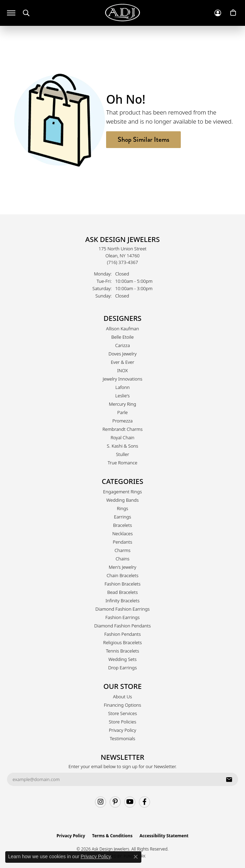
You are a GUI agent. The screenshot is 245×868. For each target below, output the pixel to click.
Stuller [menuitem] (122, 454)
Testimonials (123, 738)
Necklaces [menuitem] (123, 534)
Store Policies (122, 722)
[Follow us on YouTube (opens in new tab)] (130, 802)
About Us (122, 697)
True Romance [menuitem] (123, 463)
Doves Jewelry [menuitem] (123, 354)
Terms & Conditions (112, 836)
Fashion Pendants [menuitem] (123, 634)
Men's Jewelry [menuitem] (123, 567)
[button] (26, 13)
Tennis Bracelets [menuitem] (122, 651)
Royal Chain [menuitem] (122, 437)
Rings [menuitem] (122, 508)
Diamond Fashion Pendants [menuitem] (122, 626)
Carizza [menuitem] (122, 345)
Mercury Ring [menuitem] (122, 404)
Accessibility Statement (164, 836)
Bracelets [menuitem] (122, 525)
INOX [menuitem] (122, 370)
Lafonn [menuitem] (123, 387)
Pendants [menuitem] (122, 542)
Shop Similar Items (143, 139)
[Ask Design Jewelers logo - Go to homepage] (122, 13)
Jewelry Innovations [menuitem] (122, 379)
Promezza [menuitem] (122, 421)
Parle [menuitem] (122, 412)
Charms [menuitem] (122, 550)
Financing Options (123, 705)
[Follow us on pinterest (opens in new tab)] (115, 802)
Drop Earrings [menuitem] (122, 668)
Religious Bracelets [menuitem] (123, 642)
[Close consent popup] (136, 857)
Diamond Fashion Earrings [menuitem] (122, 609)
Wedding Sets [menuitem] (123, 659)
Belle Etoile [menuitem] (122, 337)
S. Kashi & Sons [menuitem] (122, 446)
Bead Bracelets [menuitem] (122, 592)
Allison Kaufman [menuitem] (123, 329)
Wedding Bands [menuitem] (123, 500)
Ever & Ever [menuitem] (122, 362)
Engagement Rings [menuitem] (122, 492)
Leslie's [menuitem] (122, 396)
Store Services (123, 713)
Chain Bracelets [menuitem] (122, 575)
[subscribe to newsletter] (229, 779)
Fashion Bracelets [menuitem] (122, 584)
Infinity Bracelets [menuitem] (122, 601)
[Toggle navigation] (11, 13)
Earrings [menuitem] (122, 517)
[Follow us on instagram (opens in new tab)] (101, 802)
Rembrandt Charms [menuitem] (122, 429)
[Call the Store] (123, 262)
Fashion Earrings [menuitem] (122, 617)
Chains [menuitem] (122, 559)
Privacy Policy (122, 730)
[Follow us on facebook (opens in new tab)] (144, 802)
